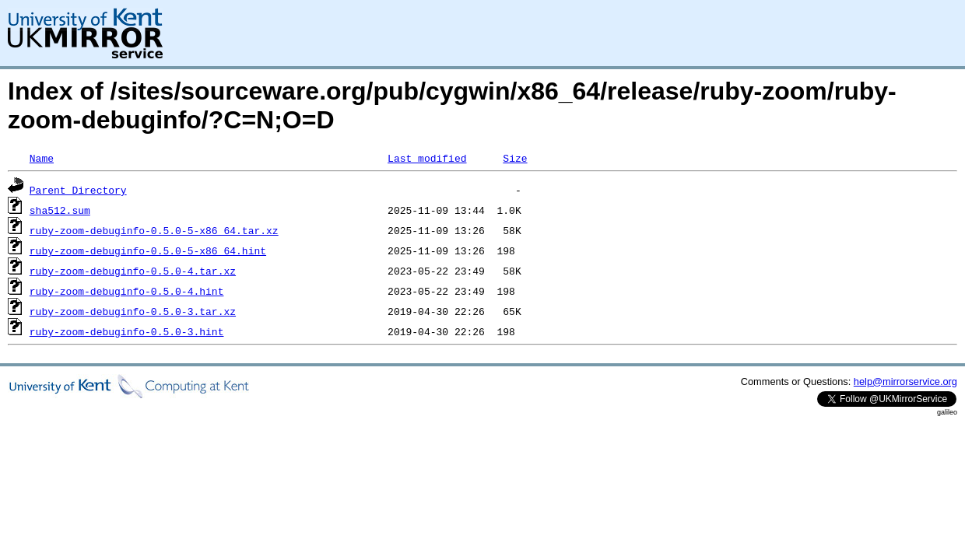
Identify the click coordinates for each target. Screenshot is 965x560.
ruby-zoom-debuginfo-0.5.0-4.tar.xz (133, 271)
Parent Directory (78, 190)
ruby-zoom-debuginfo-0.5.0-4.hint (127, 291)
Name (42, 158)
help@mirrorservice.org (905, 381)
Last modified (427, 158)
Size (515, 158)
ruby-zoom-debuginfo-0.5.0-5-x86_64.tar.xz (154, 230)
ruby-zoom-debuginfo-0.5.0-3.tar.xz (133, 311)
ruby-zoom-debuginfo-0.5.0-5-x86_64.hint (148, 250)
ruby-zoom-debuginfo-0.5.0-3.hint (127, 331)
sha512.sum (60, 210)
